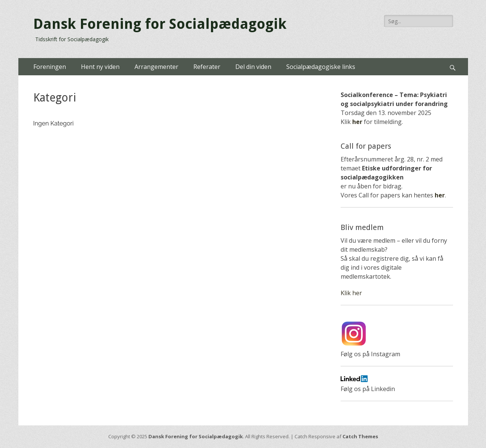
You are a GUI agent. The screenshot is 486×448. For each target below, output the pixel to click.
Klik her (351, 293)
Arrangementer (156, 67)
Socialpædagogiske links (321, 67)
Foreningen (50, 67)
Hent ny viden (100, 67)
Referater (207, 67)
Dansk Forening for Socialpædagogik (160, 24)
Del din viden (253, 67)
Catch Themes (360, 436)
